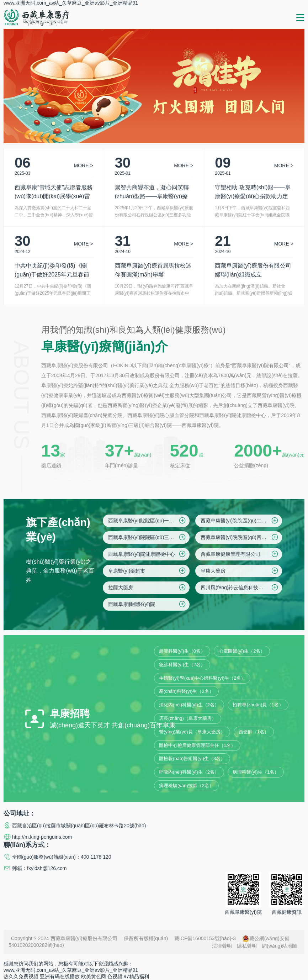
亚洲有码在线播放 (60, 976)
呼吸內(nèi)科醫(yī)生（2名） (189, 772)
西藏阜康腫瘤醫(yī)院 (147, 604)
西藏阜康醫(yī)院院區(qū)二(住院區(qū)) (241, 521)
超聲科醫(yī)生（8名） (182, 651)
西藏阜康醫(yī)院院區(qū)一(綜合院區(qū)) (149, 521)
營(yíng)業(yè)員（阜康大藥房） (192, 732)
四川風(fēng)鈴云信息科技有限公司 (240, 588)
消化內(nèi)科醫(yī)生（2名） (189, 705)
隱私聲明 (247, 946)
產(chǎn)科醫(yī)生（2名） (186, 691)
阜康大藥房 (240, 571)
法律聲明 (222, 946)
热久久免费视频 (21, 976)
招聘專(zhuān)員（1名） (258, 705)
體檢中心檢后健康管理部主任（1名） (197, 745)
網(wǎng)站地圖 (279, 946)
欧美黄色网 (94, 976)
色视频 (115, 976)
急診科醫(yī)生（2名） (182, 665)
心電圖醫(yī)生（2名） (242, 651)
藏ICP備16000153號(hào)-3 (205, 938)
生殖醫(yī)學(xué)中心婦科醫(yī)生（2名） (202, 678)
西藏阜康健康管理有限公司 (240, 554)
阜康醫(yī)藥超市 (147, 571)
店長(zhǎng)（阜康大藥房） (188, 718)
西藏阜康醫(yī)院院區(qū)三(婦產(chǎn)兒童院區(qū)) (149, 537)
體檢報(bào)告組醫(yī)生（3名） (192, 758)
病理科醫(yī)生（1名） (256, 772)
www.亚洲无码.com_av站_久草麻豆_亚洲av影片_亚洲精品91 (71, 3)
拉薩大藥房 (147, 588)
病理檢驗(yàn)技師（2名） (186, 786)
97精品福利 (137, 976)
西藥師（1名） (254, 732)
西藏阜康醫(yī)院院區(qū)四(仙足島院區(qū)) (241, 537)
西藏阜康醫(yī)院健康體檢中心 (147, 554)
